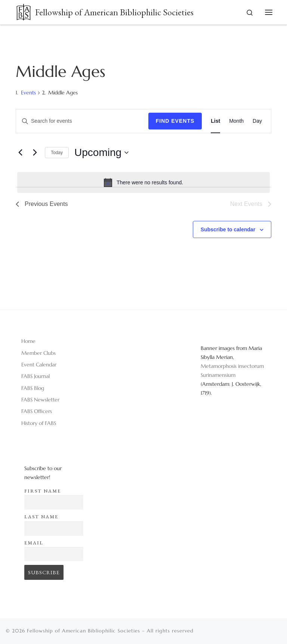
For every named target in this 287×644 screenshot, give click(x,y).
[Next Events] (35, 153)
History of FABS (39, 423)
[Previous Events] (20, 153)
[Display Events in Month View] (236, 121)
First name (43, 491)
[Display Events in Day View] (257, 121)
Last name (41, 517)
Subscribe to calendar (228, 229)
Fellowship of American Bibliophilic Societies (84, 631)
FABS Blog (33, 388)
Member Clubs (38, 353)
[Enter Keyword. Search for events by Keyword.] (82, 121)
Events (28, 93)
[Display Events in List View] (215, 121)
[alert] (143, 182)
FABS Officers (37, 411)
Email (34, 543)
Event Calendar (39, 365)
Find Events (175, 121)
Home (28, 341)
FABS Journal (36, 376)
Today (57, 153)
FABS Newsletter (40, 400)
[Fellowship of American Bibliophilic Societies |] (24, 11)
